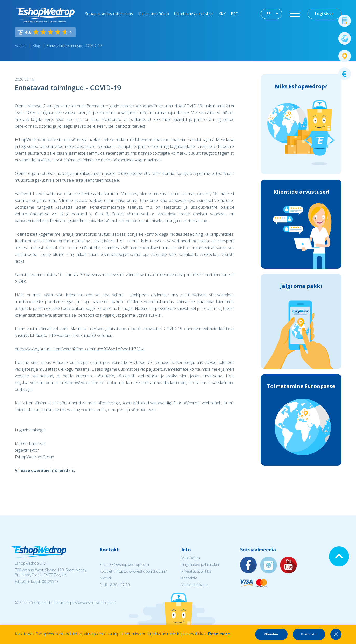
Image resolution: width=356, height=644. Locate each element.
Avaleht (21, 46)
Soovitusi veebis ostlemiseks (109, 14)
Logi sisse (324, 14)
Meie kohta (191, 558)
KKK (222, 14)
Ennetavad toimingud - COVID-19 (74, 46)
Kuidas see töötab (153, 14)
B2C (234, 14)
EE (268, 14)
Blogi (37, 46)
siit (72, 470)
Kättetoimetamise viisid (194, 14)
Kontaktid (189, 578)
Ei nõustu (309, 634)
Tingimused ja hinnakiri (200, 564)
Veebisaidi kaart (195, 585)
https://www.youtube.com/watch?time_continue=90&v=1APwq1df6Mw (80, 349)
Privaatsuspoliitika (196, 571)
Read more (219, 634)
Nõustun (271, 634)
